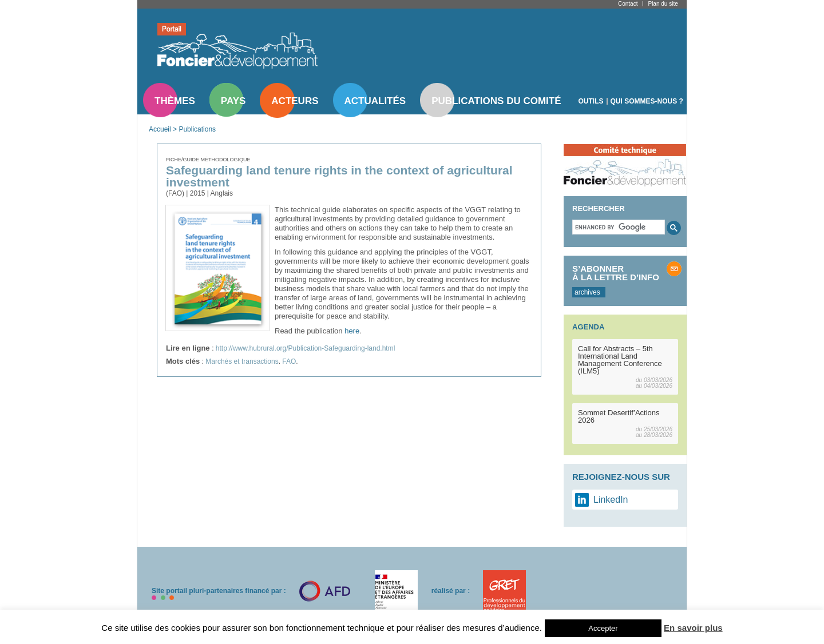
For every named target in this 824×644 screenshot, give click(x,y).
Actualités (375, 101)
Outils (591, 101)
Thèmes (175, 101)
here (352, 331)
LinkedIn (611, 500)
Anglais (222, 193)
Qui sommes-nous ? (647, 101)
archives (587, 292)
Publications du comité (496, 101)
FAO (289, 361)
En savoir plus (693, 628)
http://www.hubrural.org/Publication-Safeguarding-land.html (306, 348)
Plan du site (663, 4)
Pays (233, 101)
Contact (628, 4)
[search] (617, 227)
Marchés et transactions (242, 361)
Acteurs (295, 101)
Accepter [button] (603, 628)
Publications (197, 129)
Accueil (160, 129)
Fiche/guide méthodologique (208, 160)
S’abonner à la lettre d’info (616, 273)
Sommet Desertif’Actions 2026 (619, 416)
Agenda (588, 327)
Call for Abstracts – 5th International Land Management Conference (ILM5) (620, 360)
